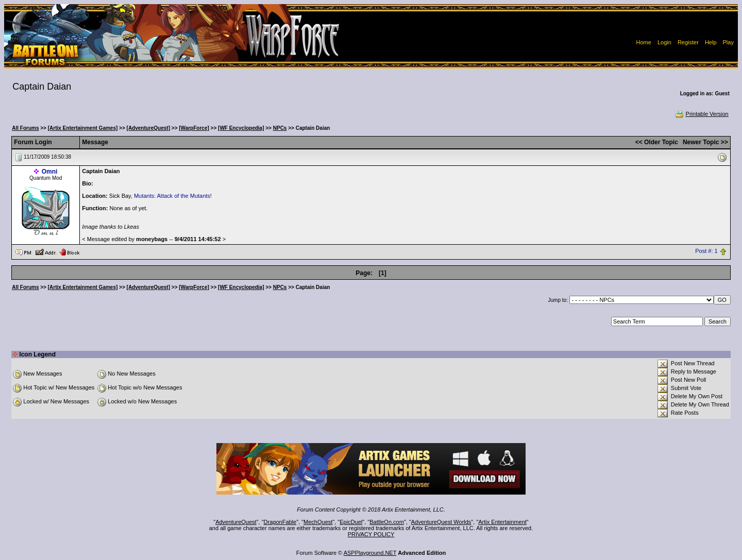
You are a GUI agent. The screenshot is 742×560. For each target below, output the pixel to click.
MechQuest (318, 522)
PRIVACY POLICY (371, 534)
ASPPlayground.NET (370, 553)
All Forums (25, 128)
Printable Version (702, 114)
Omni (50, 172)
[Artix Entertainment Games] (83, 128)
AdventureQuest (236, 522)
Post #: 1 (706, 251)
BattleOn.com (387, 522)
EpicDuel (351, 522)
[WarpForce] (194, 128)
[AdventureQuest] (148, 128)
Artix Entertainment (502, 522)
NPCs (280, 128)
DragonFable (280, 522)
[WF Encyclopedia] (241, 128)
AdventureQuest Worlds (441, 522)
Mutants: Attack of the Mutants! (173, 196)
